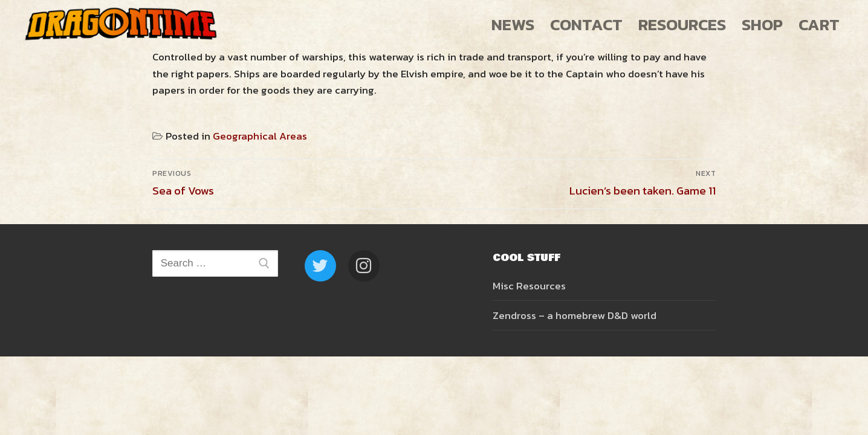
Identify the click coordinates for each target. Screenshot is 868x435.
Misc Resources (529, 286)
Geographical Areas (260, 136)
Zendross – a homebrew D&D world (575, 315)
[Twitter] (320, 266)
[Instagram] (364, 266)
